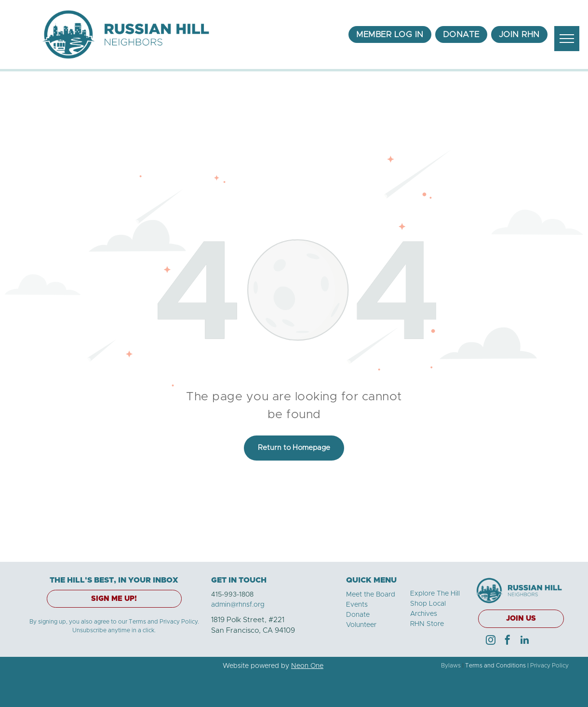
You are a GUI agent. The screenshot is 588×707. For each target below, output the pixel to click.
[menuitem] (390, 35)
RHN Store (427, 624)
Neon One (307, 666)
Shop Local (428, 604)
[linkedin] (524, 641)
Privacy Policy (549, 666)
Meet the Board (371, 595)
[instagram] (491, 641)
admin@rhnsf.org (238, 605)
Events (357, 605)
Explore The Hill (435, 594)
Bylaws (451, 666)
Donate (358, 615)
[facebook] (508, 641)
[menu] (567, 39)
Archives (424, 614)
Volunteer (361, 625)
